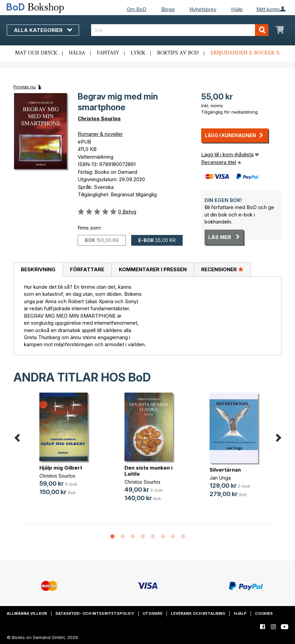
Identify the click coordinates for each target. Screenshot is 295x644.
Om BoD (137, 9)
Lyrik (138, 53)
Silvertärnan (225, 470)
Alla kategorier (43, 30)
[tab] (38, 270)
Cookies (264, 613)
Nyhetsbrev (203, 9)
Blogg (168, 9)
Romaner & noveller (100, 134)
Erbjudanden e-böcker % (245, 53)
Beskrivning (38, 269)
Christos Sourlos (99, 118)
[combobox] (180, 30)
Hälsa (77, 53)
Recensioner (222, 269)
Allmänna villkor (27, 613)
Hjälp (237, 9)
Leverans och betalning (198, 613)
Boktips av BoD (178, 53)
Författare (87, 269)
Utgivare (153, 613)
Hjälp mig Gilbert (61, 468)
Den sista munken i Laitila (149, 471)
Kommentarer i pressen (153, 269)
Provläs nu (25, 87)
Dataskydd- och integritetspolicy (95, 613)
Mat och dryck (36, 53)
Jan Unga (220, 478)
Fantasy (108, 53)
